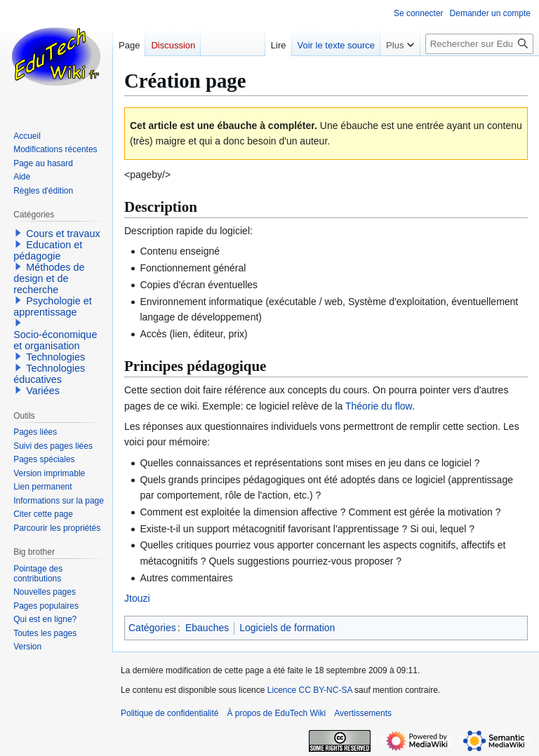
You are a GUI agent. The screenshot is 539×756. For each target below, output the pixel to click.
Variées (43, 391)
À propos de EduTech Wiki (276, 713)
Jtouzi (137, 598)
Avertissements (363, 713)
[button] (18, 233)
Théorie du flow (379, 406)
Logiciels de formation (287, 628)
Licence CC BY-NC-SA (310, 690)
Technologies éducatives (49, 374)
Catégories (152, 628)
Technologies (55, 357)
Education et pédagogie (48, 250)
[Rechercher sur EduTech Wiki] (479, 44)
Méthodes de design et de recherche (49, 278)
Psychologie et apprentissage (53, 306)
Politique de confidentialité (169, 713)
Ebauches (207, 628)
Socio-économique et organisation (55, 340)
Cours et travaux (63, 234)
